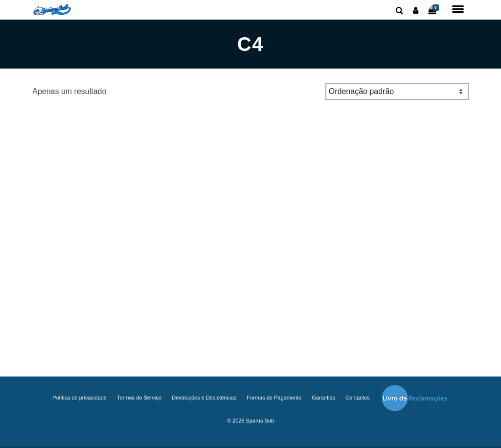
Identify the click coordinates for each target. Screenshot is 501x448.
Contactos (358, 398)
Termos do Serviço (139, 398)
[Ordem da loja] (397, 92)
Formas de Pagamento (274, 398)
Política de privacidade (80, 398)
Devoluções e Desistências (204, 398)
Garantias (323, 398)
